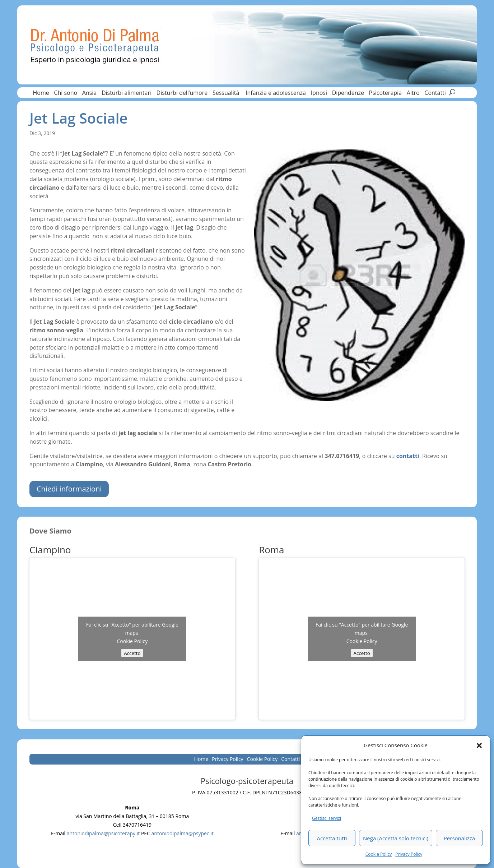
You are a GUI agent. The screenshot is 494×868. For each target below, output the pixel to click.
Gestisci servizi (327, 818)
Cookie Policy (379, 854)
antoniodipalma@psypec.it (183, 833)
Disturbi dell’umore (182, 93)
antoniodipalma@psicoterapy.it (103, 833)
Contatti (435, 93)
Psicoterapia (385, 93)
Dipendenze (348, 93)
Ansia (89, 93)
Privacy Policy (409, 854)
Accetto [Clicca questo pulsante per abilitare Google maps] (132, 653)
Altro (413, 93)
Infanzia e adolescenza (276, 93)
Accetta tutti (332, 838)
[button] (479, 745)
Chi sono (66, 93)
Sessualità (227, 93)
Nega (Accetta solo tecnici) (396, 838)
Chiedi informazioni (69, 489)
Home (41, 93)
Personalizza (459, 838)
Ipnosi (319, 93)
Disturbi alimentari (127, 93)
